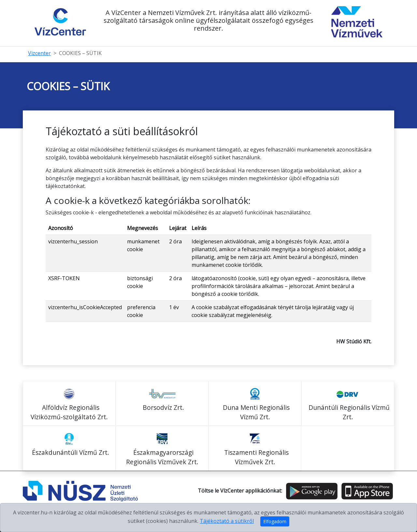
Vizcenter (39, 53)
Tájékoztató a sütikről (227, 521)
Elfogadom (275, 521)
